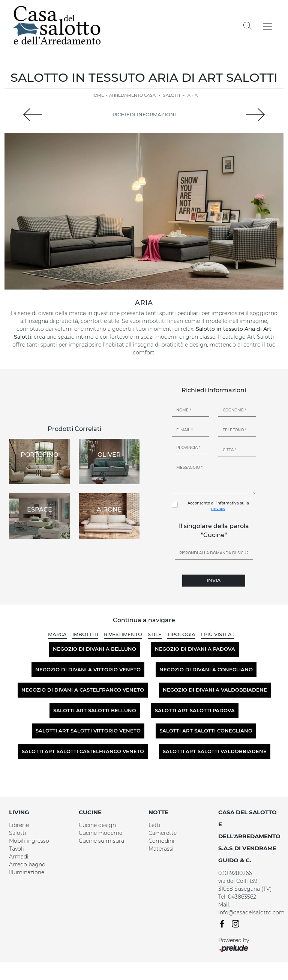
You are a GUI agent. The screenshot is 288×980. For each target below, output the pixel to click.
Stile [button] (155, 634)
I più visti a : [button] (218, 634)
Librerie (19, 825)
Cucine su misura (101, 841)
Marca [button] (57, 634)
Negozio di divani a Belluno (94, 649)
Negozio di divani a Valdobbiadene (215, 690)
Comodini (161, 841)
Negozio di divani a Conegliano (206, 669)
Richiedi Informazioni (144, 114)
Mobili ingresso (29, 841)
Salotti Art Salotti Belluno (95, 710)
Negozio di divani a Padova (195, 649)
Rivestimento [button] (123, 634)
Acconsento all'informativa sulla (218, 506)
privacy (218, 509)
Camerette (163, 833)
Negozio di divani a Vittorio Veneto (88, 669)
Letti (154, 825)
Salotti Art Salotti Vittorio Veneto (88, 731)
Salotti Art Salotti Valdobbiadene (215, 751)
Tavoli (16, 849)
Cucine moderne (100, 833)
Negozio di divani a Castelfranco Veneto (83, 690)
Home (97, 95)
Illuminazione (27, 872)
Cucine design (97, 825)
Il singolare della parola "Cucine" (214, 531)
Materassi (161, 849)
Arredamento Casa (132, 95)
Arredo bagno (27, 864)
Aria (193, 95)
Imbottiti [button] (85, 634)
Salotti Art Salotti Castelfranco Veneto (83, 751)
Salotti (172, 95)
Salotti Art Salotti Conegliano (206, 731)
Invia (214, 580)
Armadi (19, 857)
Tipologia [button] (181, 634)
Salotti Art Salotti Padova (195, 710)
